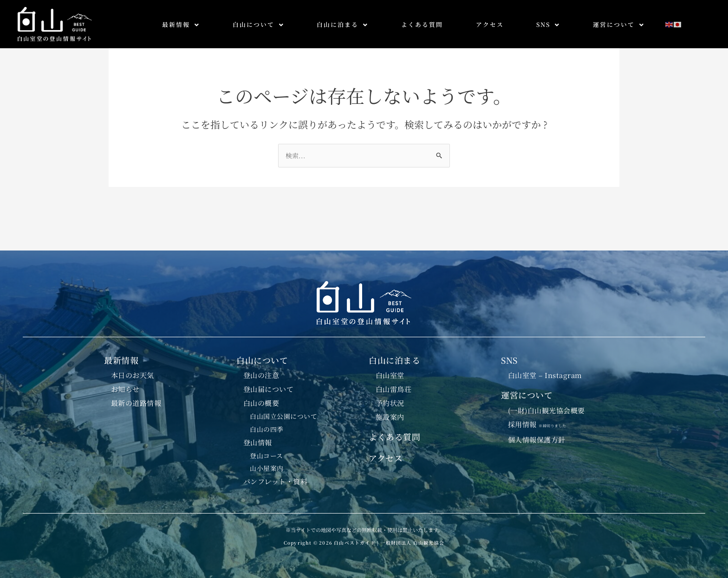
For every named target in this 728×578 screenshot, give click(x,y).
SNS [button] (548, 24)
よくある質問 (422, 24)
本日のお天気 (133, 372)
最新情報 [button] (181, 24)
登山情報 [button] (258, 441)
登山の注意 (261, 372)
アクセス (490, 24)
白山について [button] (258, 24)
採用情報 (541, 422)
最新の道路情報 (136, 401)
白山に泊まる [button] (342, 24)
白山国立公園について (284, 415)
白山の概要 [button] (261, 401)
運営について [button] (619, 24)
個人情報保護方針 (537, 438)
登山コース (267, 455)
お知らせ (125, 386)
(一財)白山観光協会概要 (547, 408)
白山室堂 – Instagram (546, 372)
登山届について (269, 386)
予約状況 (390, 401)
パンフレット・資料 (276, 482)
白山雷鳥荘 (394, 386)
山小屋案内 (267, 468)
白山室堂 (390, 372)
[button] (181, 25)
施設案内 (390, 415)
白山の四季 (267, 428)
